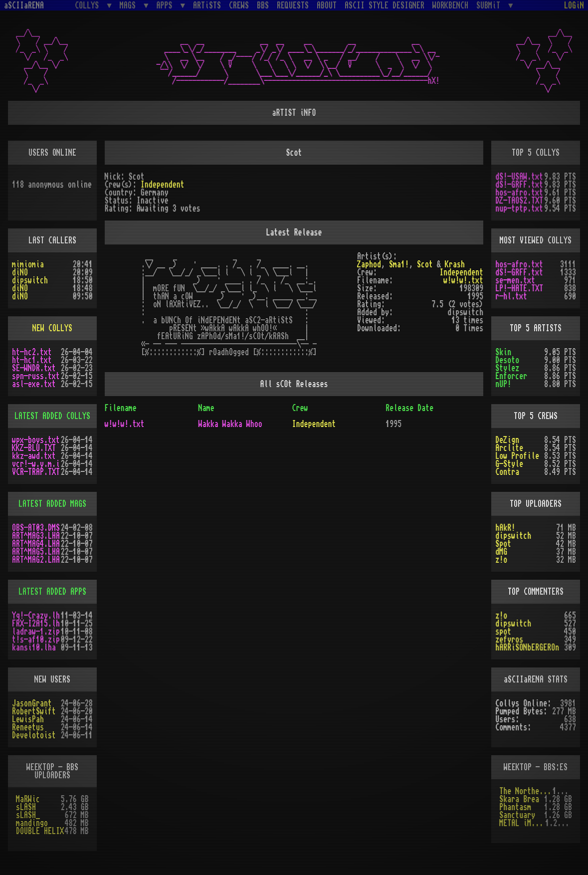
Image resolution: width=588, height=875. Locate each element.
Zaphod (369, 264)
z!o (501, 560)
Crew (300, 408)
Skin (503, 352)
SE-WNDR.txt (34, 368)
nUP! (503, 384)
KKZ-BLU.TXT (34, 448)
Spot (503, 544)
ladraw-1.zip (36, 632)
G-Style (509, 464)
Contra (507, 472)
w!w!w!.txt (463, 280)
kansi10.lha (34, 648)
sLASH (26, 807)
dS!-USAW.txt (519, 177)
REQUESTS (293, 5)
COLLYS (89, 5)
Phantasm (515, 807)
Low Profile (517, 456)
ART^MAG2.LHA (36, 560)
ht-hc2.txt (32, 352)
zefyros (509, 640)
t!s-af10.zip (36, 640)
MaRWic (28, 799)
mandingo (32, 823)
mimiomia (28, 264)
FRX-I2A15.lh (36, 624)
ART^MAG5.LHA (36, 552)
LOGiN (574, 5)
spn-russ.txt (36, 376)
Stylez (507, 368)
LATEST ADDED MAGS (52, 504)
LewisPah (28, 719)
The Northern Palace (526, 791)
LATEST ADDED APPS (52, 592)
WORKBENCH (450, 5)
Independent (163, 185)
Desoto (507, 360)
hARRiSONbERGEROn (527, 648)
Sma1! (399, 264)
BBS (263, 5)
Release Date (409, 408)
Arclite (509, 448)
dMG (501, 552)
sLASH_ (28, 815)
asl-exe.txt (34, 384)
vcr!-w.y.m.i (36, 464)
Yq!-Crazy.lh (36, 616)
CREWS (239, 5)
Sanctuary (517, 815)
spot (503, 632)
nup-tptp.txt (519, 209)
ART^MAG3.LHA (36, 536)
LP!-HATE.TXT (519, 288)
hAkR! (505, 528)
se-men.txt (515, 280)
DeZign (507, 440)
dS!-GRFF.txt (519, 185)
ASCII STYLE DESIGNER (385, 5)
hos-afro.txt (519, 193)
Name (206, 408)
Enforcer (511, 376)
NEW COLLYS (52, 328)
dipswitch (30, 280)
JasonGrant (32, 703)
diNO (20, 272)
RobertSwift (34, 711)
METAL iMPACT (522, 823)
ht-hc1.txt (32, 360)
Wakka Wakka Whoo (230, 424)
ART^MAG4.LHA (36, 544)
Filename (121, 408)
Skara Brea (519, 799)
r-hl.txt (511, 296)
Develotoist (34, 735)
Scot (425, 264)
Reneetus (28, 727)
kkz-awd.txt (34, 456)
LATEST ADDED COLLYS (52, 416)
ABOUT (327, 5)
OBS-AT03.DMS (36, 528)
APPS (167, 5)
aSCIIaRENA (24, 5)
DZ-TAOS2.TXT (519, 201)
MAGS (130, 5)
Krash (455, 264)
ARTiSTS (207, 5)
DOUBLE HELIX (40, 831)
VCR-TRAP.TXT (36, 472)
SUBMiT (490, 5)
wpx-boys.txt (36, 440)
